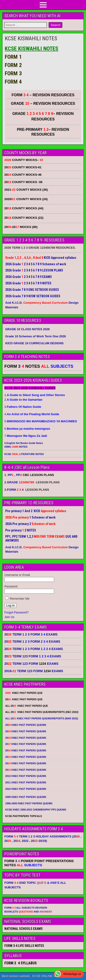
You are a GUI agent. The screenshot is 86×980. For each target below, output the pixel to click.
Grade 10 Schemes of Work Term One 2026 (36, 336)
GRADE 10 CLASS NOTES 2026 (28, 329)
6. (27, 429)
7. (26, 436)
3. (23, 407)
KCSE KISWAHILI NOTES (31, 38)
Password (11, 586)
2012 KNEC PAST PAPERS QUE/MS (26, 776)
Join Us (9, 617)
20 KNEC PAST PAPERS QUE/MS (26, 725)
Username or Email (17, 575)
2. (23, 400)
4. (32, 414)
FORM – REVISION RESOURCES (43, 95)
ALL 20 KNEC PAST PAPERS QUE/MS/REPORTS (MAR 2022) (42, 718)
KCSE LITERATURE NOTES (24, 454)
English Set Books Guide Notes (25, 443)
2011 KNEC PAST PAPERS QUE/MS (26, 782)
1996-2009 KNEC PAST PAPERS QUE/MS (29, 803)
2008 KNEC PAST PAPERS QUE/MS (26, 797)
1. (35, 395)
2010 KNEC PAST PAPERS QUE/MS (26, 789)
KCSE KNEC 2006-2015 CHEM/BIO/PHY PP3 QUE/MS (36, 810)
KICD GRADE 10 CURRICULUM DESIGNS (34, 343)
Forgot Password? (17, 612)
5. (41, 421)
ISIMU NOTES (16, 447)
